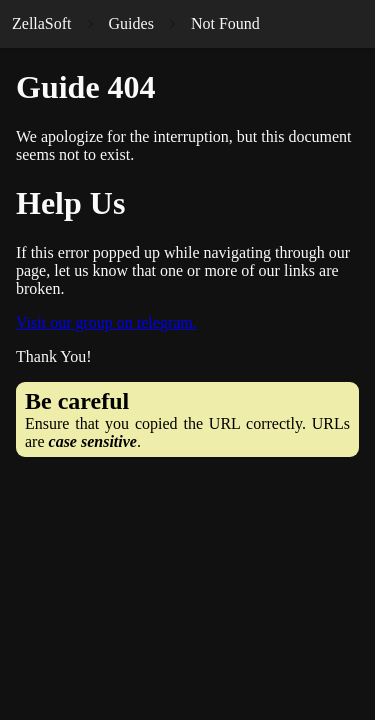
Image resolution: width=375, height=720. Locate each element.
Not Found (225, 23)
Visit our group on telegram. (106, 322)
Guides (131, 23)
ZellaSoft (42, 23)
